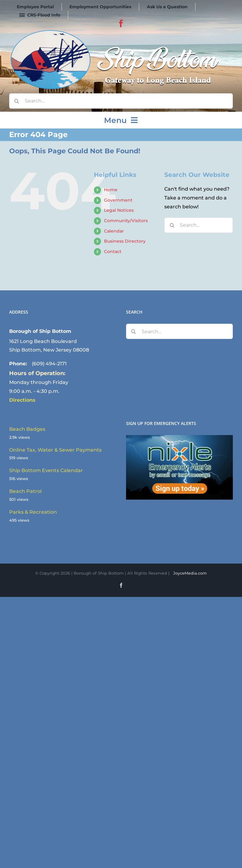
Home (111, 190)
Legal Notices (119, 210)
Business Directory (125, 241)
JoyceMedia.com (190, 573)
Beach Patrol (25, 491)
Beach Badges (27, 429)
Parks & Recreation (33, 512)
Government (118, 200)
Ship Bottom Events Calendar (46, 470)
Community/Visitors (126, 221)
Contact (113, 251)
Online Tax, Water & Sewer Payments (55, 450)
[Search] (17, 101)
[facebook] (121, 23)
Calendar (114, 231)
